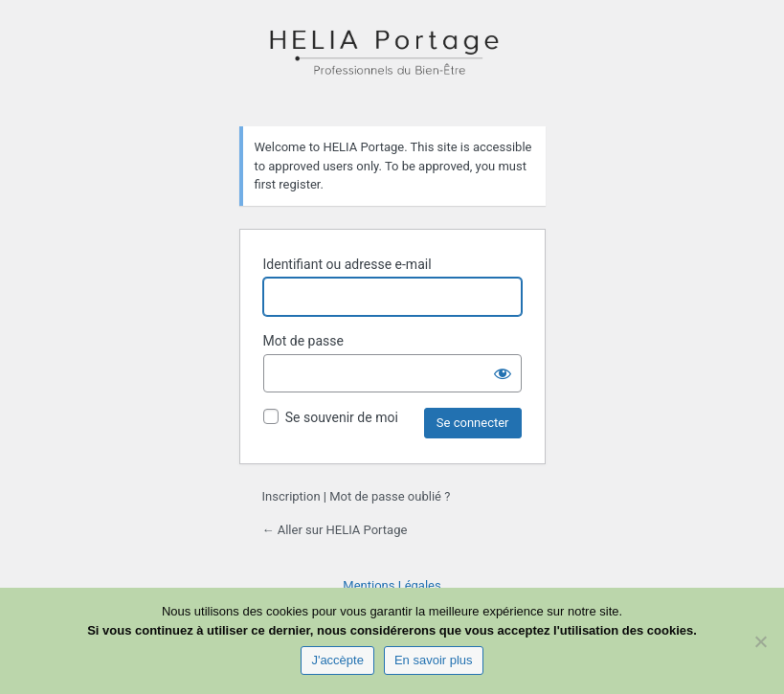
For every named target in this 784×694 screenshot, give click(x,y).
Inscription (291, 496)
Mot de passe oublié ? (390, 496)
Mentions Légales (392, 585)
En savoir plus (434, 660)
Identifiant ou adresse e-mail (347, 264)
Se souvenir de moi (342, 417)
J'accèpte (337, 660)
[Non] (760, 641)
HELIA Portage (392, 61)
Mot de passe (303, 341)
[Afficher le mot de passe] (503, 373)
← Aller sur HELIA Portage (335, 530)
